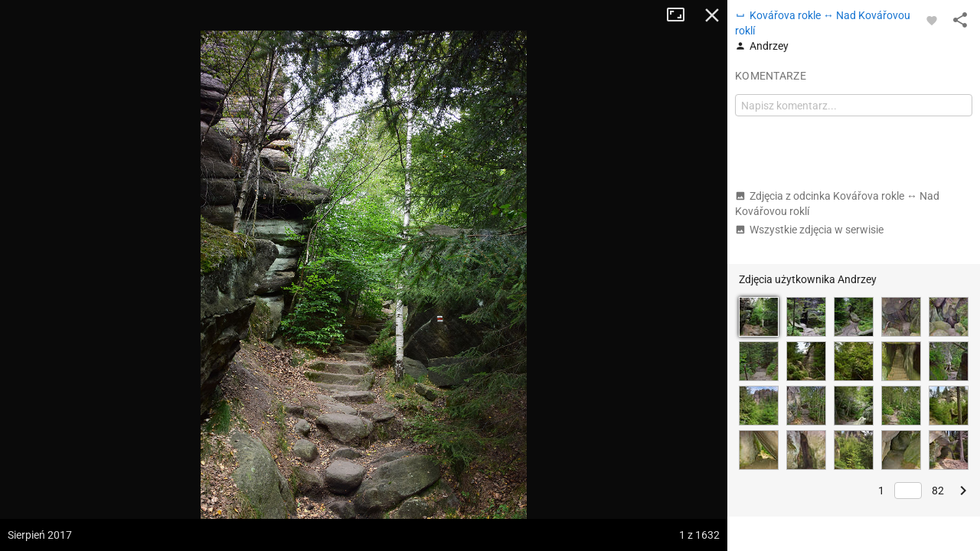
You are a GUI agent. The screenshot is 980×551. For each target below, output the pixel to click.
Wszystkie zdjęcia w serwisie (809, 230)
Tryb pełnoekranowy (681, 15)
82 (938, 491)
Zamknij (712, 15)
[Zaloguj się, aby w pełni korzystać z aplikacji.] (932, 20)
